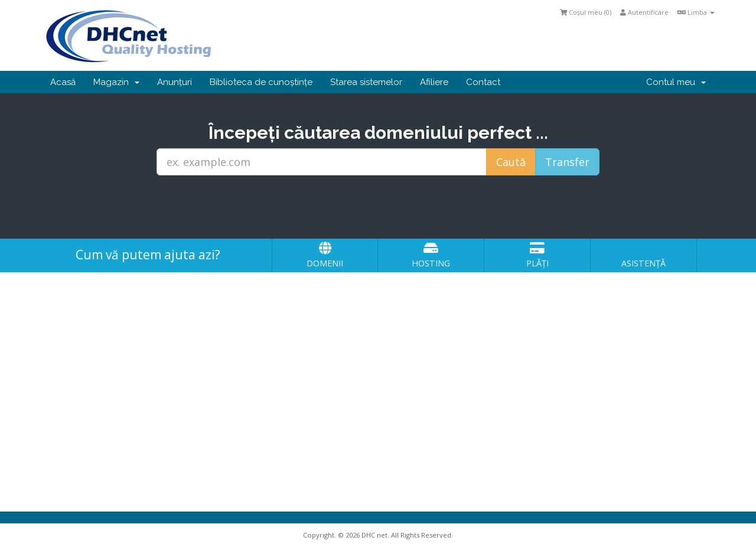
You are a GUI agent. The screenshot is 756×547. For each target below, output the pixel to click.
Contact (483, 82)
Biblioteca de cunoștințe (261, 82)
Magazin (116, 82)
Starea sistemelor (366, 82)
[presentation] (378, 207)
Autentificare (644, 12)
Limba (696, 12)
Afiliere (434, 82)
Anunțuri (175, 82)
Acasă (63, 82)
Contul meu (676, 82)
